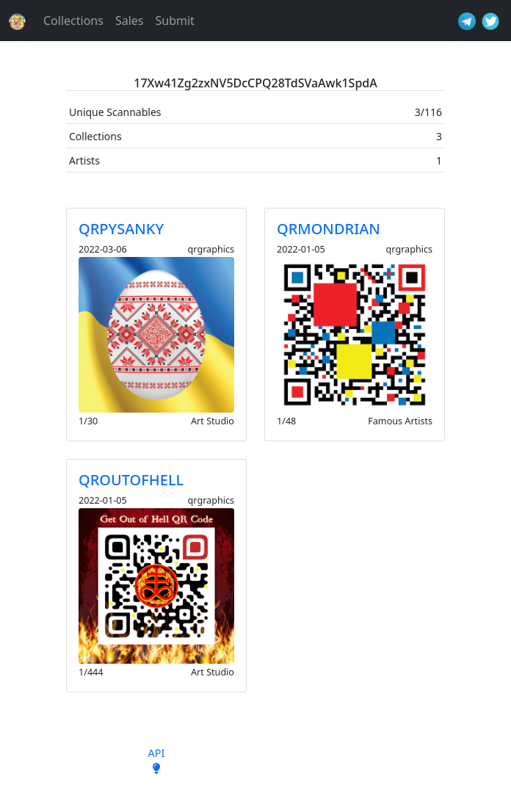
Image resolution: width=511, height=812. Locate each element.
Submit (174, 21)
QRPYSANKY (121, 229)
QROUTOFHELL (131, 480)
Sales (130, 21)
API (157, 753)
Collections (73, 21)
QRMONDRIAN (329, 229)
